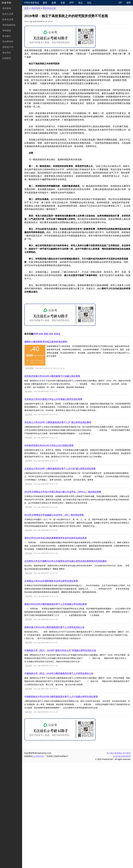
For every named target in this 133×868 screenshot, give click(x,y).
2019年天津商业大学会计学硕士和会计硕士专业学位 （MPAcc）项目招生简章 (63, 597)
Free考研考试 (32, 3)
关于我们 (110, 858)
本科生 (57, 439)
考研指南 (36, 8)
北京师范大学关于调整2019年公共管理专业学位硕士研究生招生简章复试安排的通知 (65, 666)
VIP (120, 3)
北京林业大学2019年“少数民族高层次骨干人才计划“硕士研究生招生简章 (60, 574)
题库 (45, 3)
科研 (41, 439)
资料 (129, 3)
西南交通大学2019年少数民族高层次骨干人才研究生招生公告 (54, 732)
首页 (27, 8)
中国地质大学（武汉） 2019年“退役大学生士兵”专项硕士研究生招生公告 (60, 755)
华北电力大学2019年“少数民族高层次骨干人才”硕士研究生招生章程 (58, 527)
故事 (54, 3)
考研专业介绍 (49, 8)
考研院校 (7, 31)
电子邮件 (127, 858)
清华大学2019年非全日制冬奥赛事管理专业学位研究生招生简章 (56, 643)
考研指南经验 (9, 25)
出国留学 (7, 58)
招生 (51, 439)
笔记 (80, 3)
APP (72, 3)
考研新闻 (7, 8)
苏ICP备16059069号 (122, 861)
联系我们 (119, 858)
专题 (63, 3)
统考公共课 (8, 14)
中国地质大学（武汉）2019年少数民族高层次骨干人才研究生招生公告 (59, 778)
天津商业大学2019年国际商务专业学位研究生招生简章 (51, 686)
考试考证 (7, 53)
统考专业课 (8, 20)
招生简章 (29, 496)
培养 (36, 439)
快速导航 (7, 3)
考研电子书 (8, 47)
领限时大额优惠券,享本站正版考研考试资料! (46, 447)
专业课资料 (8, 42)
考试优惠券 (29, 473)
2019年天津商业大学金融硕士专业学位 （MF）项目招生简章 (54, 620)
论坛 (89, 3)
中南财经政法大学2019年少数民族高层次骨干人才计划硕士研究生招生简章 (61, 802)
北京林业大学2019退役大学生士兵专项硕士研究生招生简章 (53, 504)
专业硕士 (7, 36)
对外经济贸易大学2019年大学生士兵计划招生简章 (49, 551)
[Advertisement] (78, 69)
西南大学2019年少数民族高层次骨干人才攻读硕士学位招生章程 (56, 709)
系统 (46, 439)
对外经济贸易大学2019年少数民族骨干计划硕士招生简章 (52, 481)
